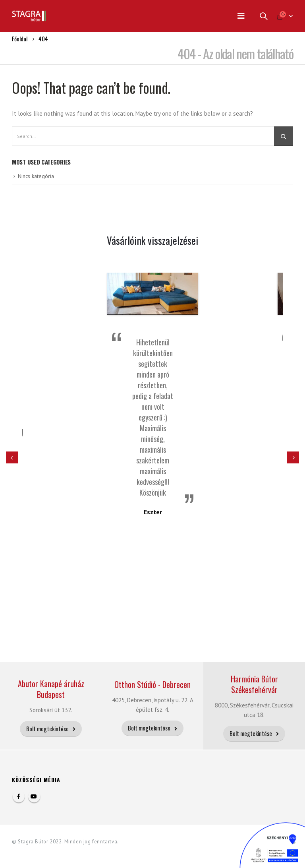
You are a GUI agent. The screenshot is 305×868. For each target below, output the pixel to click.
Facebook (19, 796)
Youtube (34, 796)
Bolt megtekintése (51, 729)
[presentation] (12, 457)
